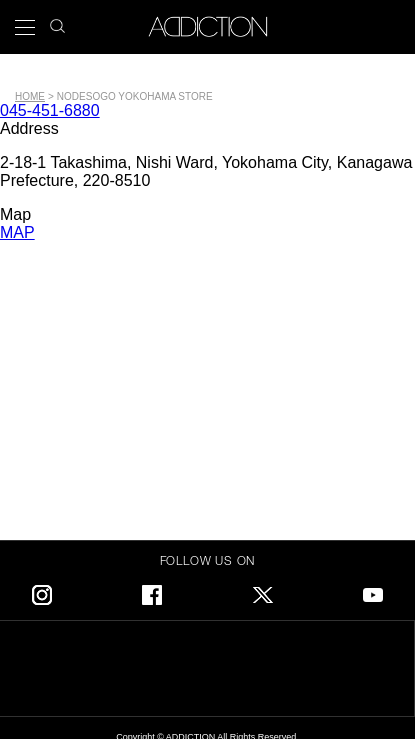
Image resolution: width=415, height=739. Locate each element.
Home (30, 96)
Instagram (42, 591)
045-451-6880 (50, 110)
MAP (17, 232)
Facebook (152, 591)
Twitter (263, 591)
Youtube (373, 591)
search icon (57, 20)
